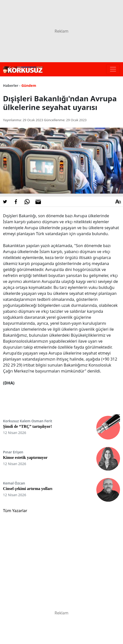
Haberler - (12, 85)
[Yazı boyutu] (118, 202)
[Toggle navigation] (113, 69)
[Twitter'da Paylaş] (5, 202)
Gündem (29, 85)
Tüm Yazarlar (15, 511)
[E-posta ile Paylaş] (38, 202)
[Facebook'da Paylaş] (16, 202)
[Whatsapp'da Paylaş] (27, 202)
